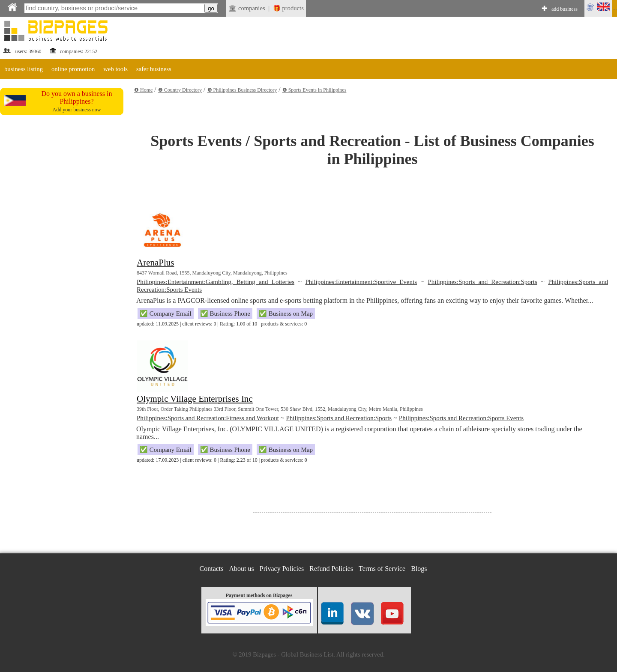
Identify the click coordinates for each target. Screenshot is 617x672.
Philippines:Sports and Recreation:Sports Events (461, 418)
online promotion (73, 69)
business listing (24, 69)
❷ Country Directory (180, 90)
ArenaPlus (156, 263)
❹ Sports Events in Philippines (314, 90)
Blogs (419, 569)
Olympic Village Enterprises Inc (195, 399)
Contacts (212, 569)
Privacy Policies (282, 569)
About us (242, 569)
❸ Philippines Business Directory (242, 90)
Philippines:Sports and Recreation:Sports (482, 282)
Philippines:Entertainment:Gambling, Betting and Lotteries (216, 282)
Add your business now (77, 110)
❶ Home (143, 90)
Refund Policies (331, 569)
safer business (154, 69)
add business (565, 9)
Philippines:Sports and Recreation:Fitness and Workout (208, 418)
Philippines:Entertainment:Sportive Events (361, 282)
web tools (115, 69)
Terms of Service (382, 569)
